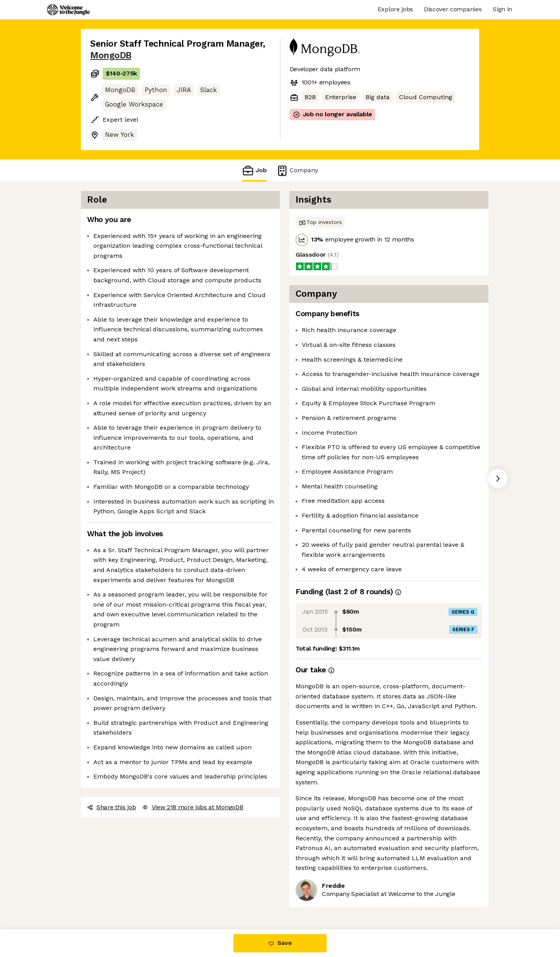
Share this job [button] (112, 807)
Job (254, 171)
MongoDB (111, 55)
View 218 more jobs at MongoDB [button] (193, 807)
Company (297, 171)
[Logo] (68, 10)
